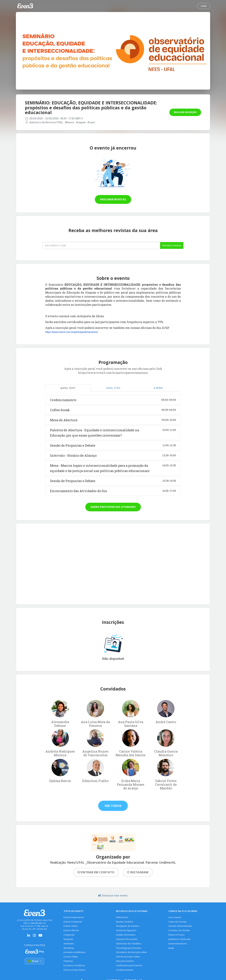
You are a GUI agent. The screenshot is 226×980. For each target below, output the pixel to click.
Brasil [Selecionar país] (34, 961)
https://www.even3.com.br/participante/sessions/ (72, 332)
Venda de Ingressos (126, 931)
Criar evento (175, 917)
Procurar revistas (113, 199)
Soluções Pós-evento (127, 940)
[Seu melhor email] (101, 245)
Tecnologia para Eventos (129, 949)
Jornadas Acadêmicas (75, 953)
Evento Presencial (73, 922)
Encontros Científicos (75, 967)
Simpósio (68, 940)
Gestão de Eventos (126, 935)
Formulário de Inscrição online (132, 953)
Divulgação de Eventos (128, 926)
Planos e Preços (177, 935)
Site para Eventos (125, 962)
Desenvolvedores (178, 944)
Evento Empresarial (74, 917)
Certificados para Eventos (129, 967)
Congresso (69, 935)
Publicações (122, 917)
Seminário (69, 944)
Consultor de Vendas (179, 931)
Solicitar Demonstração (180, 926)
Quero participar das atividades (113, 507)
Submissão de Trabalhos (129, 944)
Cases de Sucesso (178, 922)
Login (204, 6)
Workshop (69, 949)
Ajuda (171, 949)
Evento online (71, 926)
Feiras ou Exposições (75, 971)
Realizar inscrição (185, 112)
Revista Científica (125, 922)
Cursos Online (71, 958)
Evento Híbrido (71, 931)
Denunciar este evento (113, 895)
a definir (158, 388)
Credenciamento (125, 971)
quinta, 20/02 (68, 388)
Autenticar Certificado (180, 940)
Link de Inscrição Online (128, 958)
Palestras (68, 962)
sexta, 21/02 (113, 388)
